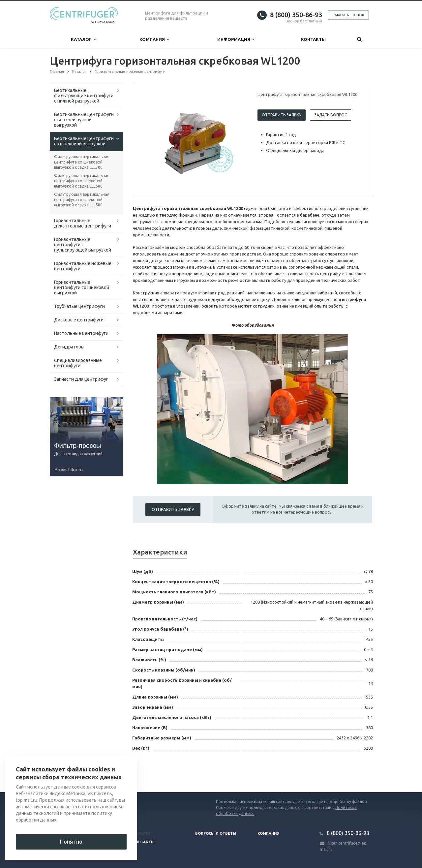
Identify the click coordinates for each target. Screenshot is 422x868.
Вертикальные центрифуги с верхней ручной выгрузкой (84, 120)
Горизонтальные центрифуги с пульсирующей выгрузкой (83, 245)
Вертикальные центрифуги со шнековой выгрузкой (84, 141)
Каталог (83, 39)
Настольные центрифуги (81, 333)
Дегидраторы (69, 347)
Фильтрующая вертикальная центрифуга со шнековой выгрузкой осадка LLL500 (82, 200)
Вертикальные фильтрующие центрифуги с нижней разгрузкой (84, 96)
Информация (236, 39)
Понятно (71, 842)
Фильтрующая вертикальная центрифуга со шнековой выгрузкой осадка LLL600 (82, 181)
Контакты (313, 39)
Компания (154, 39)
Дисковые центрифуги (79, 320)
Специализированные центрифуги (78, 363)
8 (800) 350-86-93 (296, 15)
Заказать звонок (348, 15)
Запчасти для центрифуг (81, 379)
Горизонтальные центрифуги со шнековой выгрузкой (82, 287)
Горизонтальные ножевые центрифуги (83, 266)
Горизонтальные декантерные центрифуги (83, 223)
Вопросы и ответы (216, 833)
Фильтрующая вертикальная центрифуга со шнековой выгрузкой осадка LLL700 (82, 162)
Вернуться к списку (71, 771)
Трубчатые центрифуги (79, 306)
